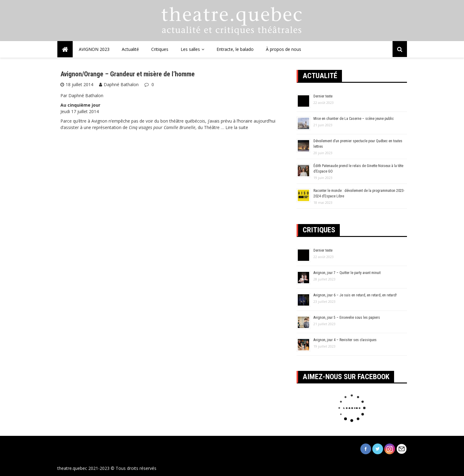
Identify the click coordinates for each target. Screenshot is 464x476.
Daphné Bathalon (121, 84)
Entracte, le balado (235, 49)
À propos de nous (284, 49)
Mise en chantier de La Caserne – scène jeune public (354, 119)
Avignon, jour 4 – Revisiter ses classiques (345, 340)
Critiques (160, 49)
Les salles (190, 49)
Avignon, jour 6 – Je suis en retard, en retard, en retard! (355, 295)
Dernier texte (323, 96)
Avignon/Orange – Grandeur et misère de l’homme (128, 74)
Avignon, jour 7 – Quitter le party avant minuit (347, 273)
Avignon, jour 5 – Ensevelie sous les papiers (347, 318)
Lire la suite (237, 127)
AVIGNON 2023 (94, 49)
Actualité (130, 49)
